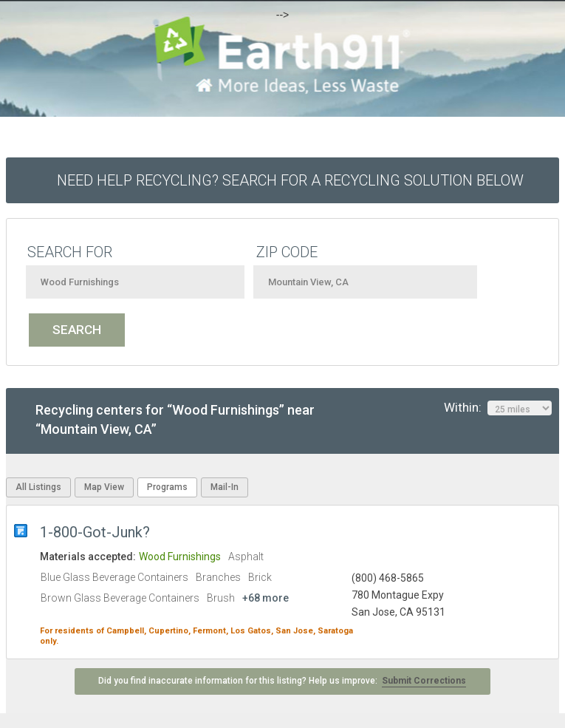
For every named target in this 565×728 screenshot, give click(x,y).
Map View (104, 487)
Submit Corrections (424, 681)
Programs (167, 487)
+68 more (266, 598)
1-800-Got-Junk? (97, 532)
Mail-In (225, 487)
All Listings (38, 487)
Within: (498, 408)
